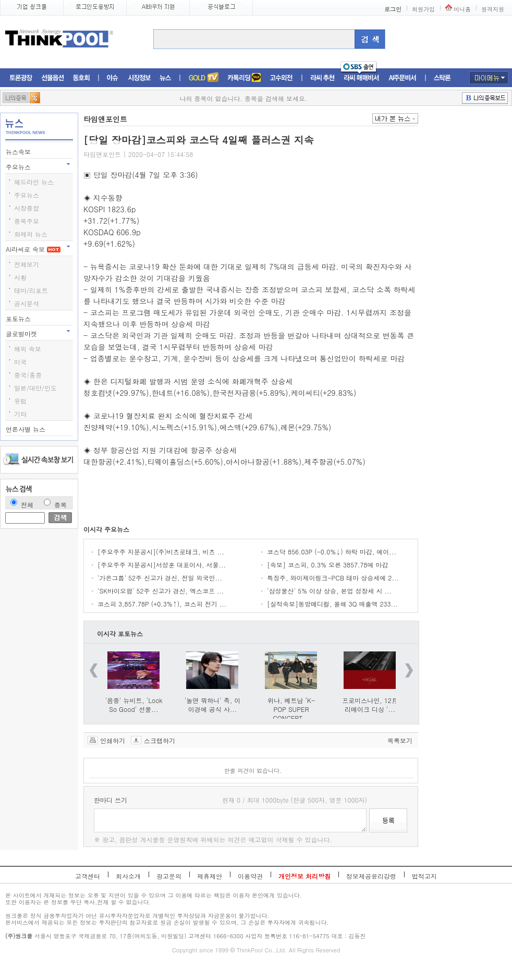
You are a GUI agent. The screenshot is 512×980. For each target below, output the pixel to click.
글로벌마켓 (22, 334)
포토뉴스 (19, 318)
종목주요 (27, 221)
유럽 (20, 401)
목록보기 (400, 740)
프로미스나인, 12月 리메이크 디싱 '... (370, 705)
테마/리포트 (31, 290)
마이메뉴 (489, 78)
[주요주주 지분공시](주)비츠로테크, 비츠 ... (161, 552)
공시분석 (27, 303)
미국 (20, 362)
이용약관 (250, 876)
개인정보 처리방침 (304, 876)
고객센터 (88, 876)
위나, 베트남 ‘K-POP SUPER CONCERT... (291, 709)
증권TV (203, 78)
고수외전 (282, 78)
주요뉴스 (19, 167)
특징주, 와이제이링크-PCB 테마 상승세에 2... (333, 578)
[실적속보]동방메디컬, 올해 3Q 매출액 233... (332, 604)
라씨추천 (322, 78)
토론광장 (21, 78)
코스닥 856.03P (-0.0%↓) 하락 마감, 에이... (332, 552)
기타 (20, 414)
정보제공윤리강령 (371, 876)
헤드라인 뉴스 (34, 182)
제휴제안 (210, 876)
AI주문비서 (403, 78)
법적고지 (424, 876)
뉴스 (165, 78)
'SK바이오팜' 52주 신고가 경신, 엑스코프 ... (161, 591)
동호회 (81, 78)
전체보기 (27, 264)
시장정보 (139, 78)
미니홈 (462, 9)
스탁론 (442, 78)
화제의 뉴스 (31, 234)
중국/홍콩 (28, 375)
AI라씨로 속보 (33, 249)
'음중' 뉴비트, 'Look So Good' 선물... (134, 705)
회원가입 (423, 9)
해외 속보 (28, 349)
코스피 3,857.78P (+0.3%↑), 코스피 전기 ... (162, 604)
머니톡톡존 (244, 78)
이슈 (113, 78)
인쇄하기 (113, 740)
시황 (20, 277)
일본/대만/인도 (35, 388)
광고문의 (169, 876)
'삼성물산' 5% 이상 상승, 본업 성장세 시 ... (329, 591)
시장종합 (27, 208)
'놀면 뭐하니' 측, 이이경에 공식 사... (213, 705)
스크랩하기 (160, 740)
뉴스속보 (19, 152)
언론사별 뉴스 (27, 429)
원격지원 (493, 9)
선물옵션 (53, 78)
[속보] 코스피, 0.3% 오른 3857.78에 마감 (328, 565)
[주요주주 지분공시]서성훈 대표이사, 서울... (162, 565)
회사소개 (128, 876)
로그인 (393, 9)
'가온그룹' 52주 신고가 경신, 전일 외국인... (160, 578)
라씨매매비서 (362, 78)
